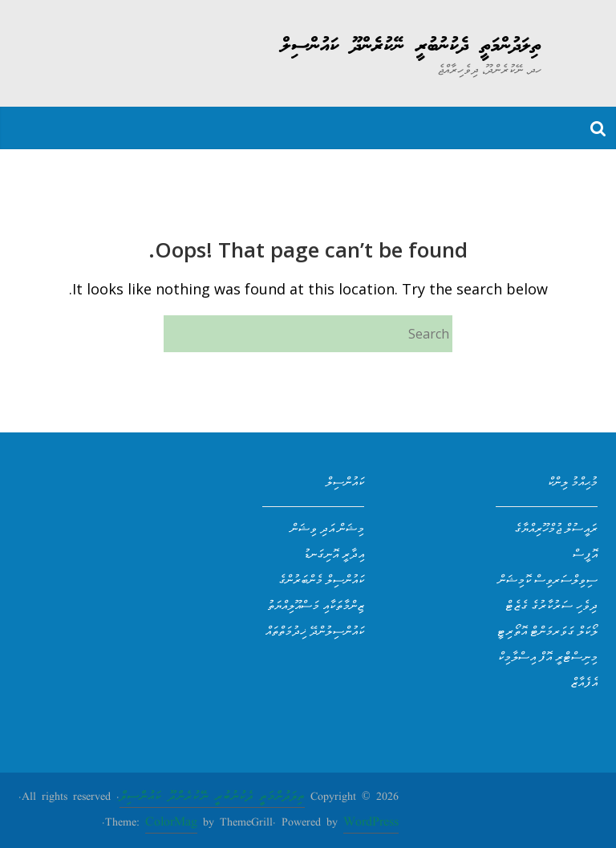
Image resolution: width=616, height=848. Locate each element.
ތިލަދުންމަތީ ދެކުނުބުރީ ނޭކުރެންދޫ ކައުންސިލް (411, 47)
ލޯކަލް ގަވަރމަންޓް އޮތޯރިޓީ (547, 631)
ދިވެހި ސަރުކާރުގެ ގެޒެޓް (551, 605)
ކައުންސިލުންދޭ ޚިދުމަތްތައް (315, 631)
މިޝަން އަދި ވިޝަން (327, 528)
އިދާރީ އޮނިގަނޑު (334, 554)
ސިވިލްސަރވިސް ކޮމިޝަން (548, 579)
